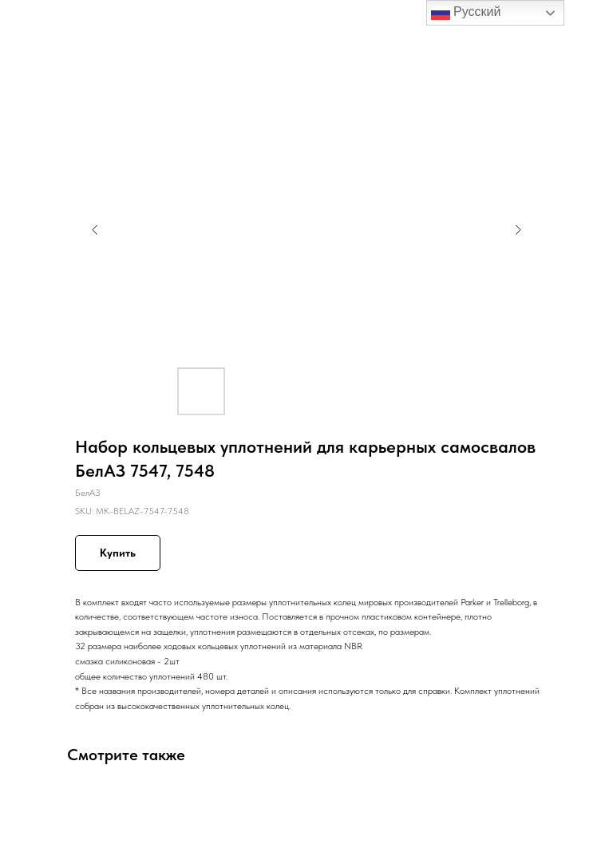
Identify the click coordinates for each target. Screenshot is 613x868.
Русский (466, 13)
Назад (42, 23)
